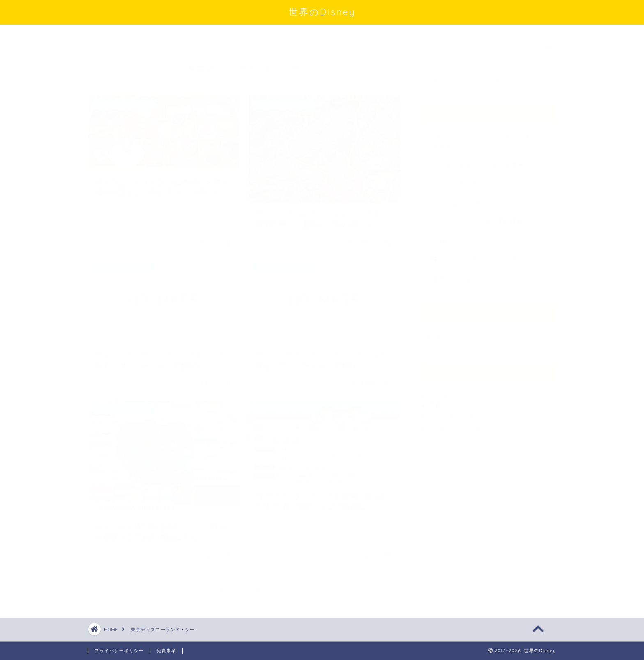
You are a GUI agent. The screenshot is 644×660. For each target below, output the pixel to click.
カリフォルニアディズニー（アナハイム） (485, 138)
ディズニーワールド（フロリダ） (481, 199)
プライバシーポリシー (119, 651)
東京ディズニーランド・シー (475, 255)
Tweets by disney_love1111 (460, 75)
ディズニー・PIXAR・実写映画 (478, 218)
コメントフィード (455, 413)
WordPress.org (454, 424)
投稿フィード (448, 402)
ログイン (442, 391)
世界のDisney (322, 12)
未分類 (442, 237)
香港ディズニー (455, 274)
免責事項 (166, 651)
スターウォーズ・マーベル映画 (478, 161)
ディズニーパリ (455, 180)
